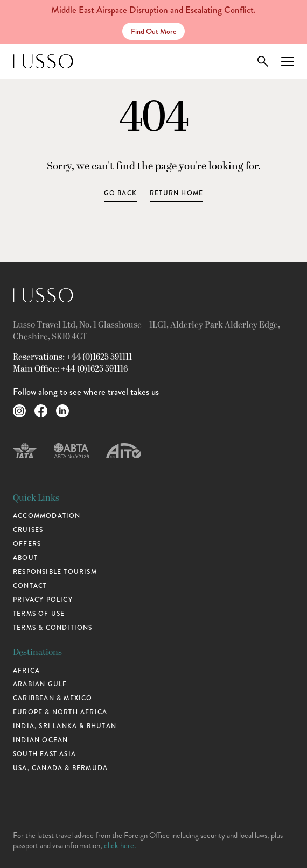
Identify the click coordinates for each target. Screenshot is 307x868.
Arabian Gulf (40, 684)
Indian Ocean (40, 740)
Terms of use (39, 614)
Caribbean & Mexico (53, 698)
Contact (30, 586)
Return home (176, 193)
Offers (27, 544)
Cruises (28, 530)
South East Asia (44, 754)
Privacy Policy (43, 600)
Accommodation (47, 516)
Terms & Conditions (53, 628)
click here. (120, 845)
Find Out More (153, 31)
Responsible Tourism (55, 572)
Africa (26, 671)
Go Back (120, 193)
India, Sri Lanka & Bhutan (65, 726)
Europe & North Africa (60, 712)
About (25, 558)
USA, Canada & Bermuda (60, 768)
